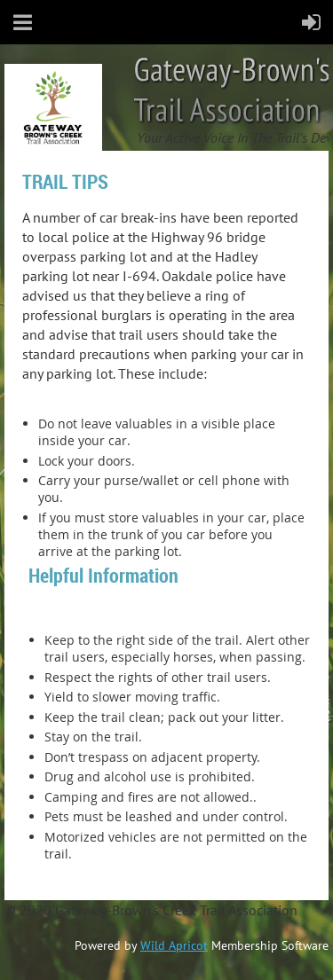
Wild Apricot (174, 945)
